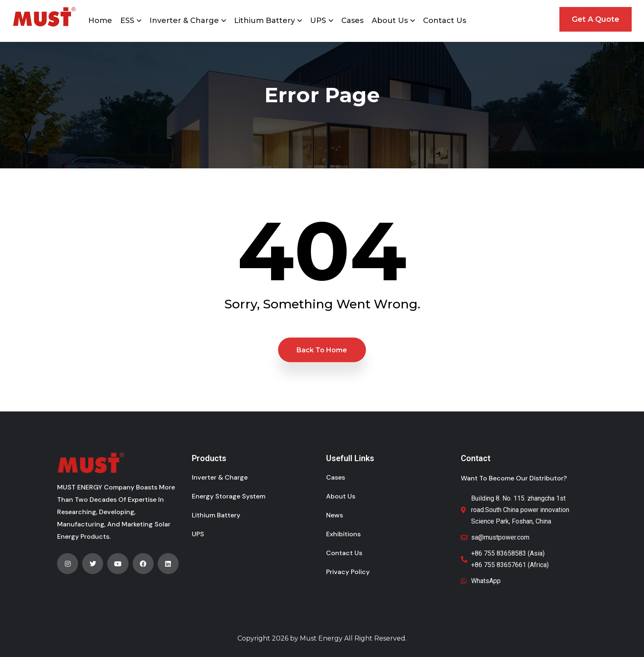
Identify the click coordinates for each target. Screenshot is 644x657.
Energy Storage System (229, 496)
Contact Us (445, 21)
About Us (390, 21)
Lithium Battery (264, 21)
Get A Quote (596, 19)
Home (100, 21)
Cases (352, 21)
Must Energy (321, 638)
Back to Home (322, 350)
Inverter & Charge (184, 21)
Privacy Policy (348, 572)
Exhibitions (343, 534)
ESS (127, 21)
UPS (318, 21)
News (335, 515)
